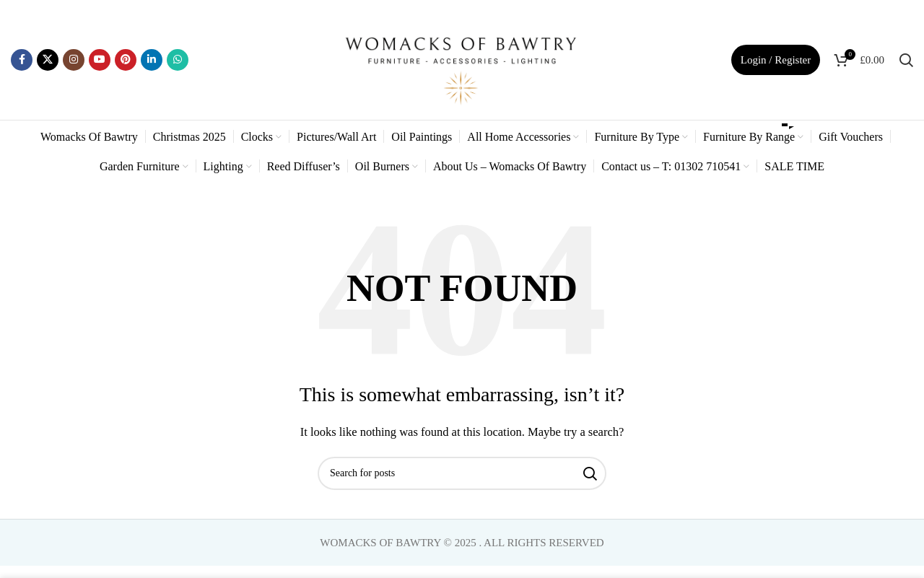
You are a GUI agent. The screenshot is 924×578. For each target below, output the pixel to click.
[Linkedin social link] (152, 60)
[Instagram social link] (74, 60)
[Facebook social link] (22, 60)
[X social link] (48, 60)
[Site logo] (462, 58)
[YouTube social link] (100, 60)
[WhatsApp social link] (178, 60)
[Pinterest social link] (126, 60)
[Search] (906, 60)
